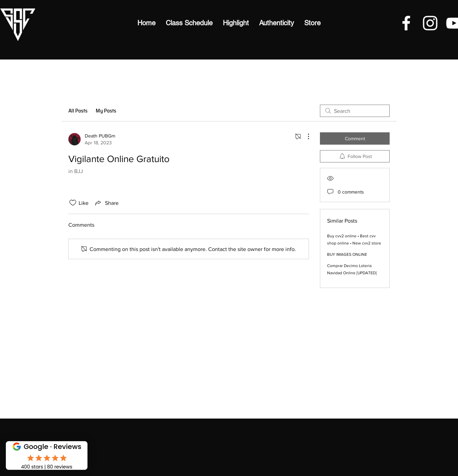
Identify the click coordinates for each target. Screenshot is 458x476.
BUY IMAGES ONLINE (347, 254)
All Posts (78, 111)
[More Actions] (305, 136)
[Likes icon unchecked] (73, 203)
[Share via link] (106, 203)
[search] (355, 111)
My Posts (106, 111)
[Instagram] (430, 23)
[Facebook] (406, 23)
